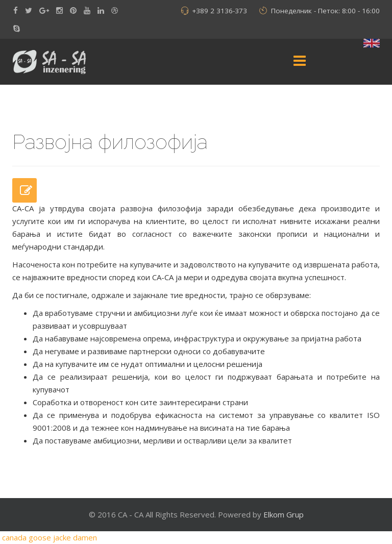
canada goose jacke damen (50, 537)
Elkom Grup (284, 514)
